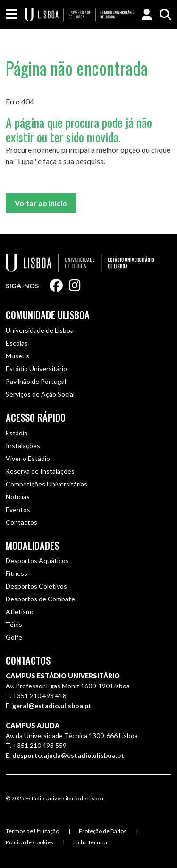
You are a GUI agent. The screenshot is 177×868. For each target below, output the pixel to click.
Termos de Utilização (32, 831)
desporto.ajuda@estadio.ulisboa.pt (68, 755)
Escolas (17, 343)
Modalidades (32, 546)
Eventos (18, 509)
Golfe (14, 637)
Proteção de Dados (103, 831)
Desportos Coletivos (36, 586)
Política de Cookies (29, 842)
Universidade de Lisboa (40, 330)
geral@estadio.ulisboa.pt (52, 706)
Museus (17, 356)
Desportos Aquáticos (37, 560)
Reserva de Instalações (40, 471)
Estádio (17, 433)
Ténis (14, 624)
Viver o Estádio (28, 458)
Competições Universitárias (46, 484)
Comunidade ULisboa (48, 315)
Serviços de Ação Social (40, 394)
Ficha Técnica (90, 842)
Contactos (21, 522)
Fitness (17, 573)
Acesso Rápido (36, 417)
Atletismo (20, 612)
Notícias (18, 497)
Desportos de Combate (40, 599)
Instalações (23, 446)
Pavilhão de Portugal (36, 381)
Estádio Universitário (36, 369)
